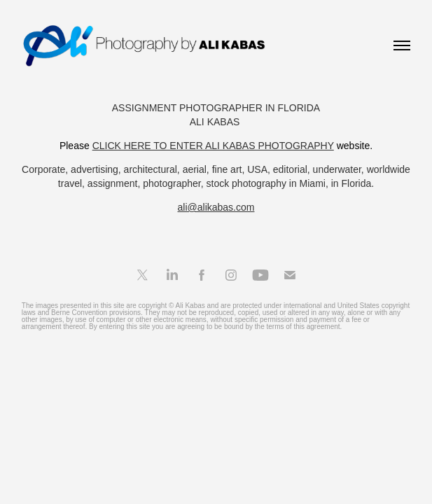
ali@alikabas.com (216, 207)
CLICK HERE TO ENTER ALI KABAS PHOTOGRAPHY (213, 146)
